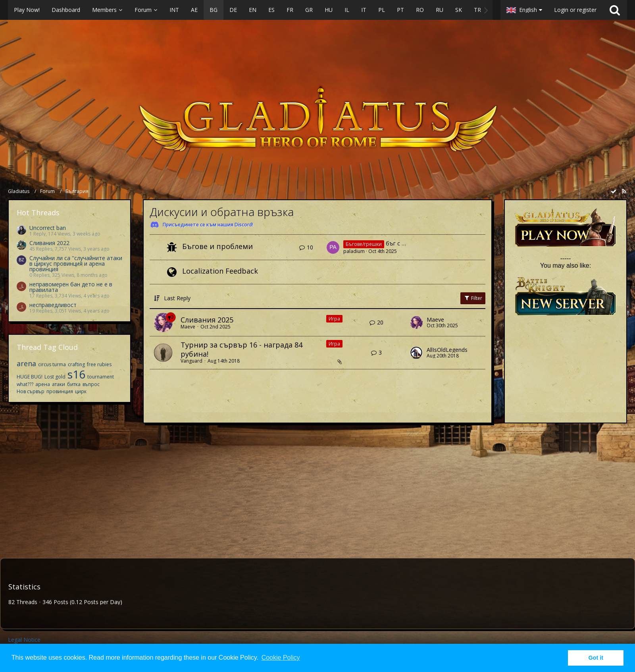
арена (43, 384)
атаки (59, 384)
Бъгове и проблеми (217, 246)
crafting (76, 364)
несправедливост (53, 305)
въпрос (91, 384)
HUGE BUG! (30, 377)
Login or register (575, 10)
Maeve (188, 327)
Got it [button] (596, 658)
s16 (76, 374)
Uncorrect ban (48, 228)
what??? (25, 384)
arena (26, 363)
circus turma (52, 364)
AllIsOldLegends (447, 350)
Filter (473, 298)
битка (74, 384)
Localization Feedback (220, 271)
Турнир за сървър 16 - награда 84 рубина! (241, 349)
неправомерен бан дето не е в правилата (71, 287)
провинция (60, 391)
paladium (354, 251)
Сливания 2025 (207, 320)
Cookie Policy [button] (281, 658)
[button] (250, 10)
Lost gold (55, 377)
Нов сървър (31, 391)
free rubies (99, 364)
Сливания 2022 (49, 243)
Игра (334, 319)
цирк (81, 391)
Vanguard (191, 361)
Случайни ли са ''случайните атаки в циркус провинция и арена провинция (76, 264)
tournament (101, 377)
